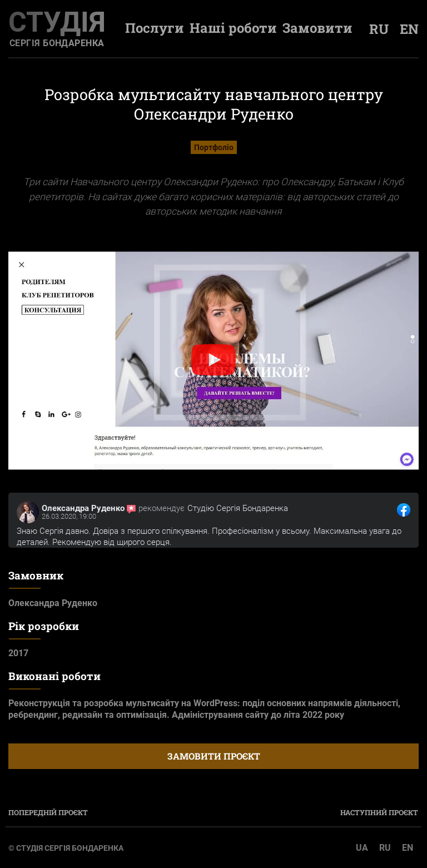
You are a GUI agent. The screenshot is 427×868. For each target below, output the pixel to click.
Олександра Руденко (83, 508)
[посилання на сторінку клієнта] (28, 512)
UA (362, 848)
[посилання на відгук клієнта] (404, 510)
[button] (213, 361)
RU (385, 848)
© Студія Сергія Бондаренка (66, 848)
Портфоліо (214, 147)
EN (408, 848)
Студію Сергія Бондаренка (238, 508)
